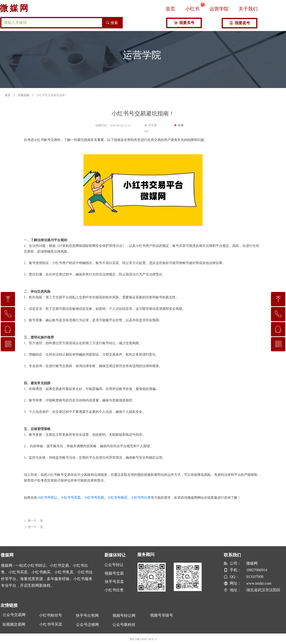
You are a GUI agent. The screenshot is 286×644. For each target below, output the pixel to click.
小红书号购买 (117, 498)
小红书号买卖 (71, 498)
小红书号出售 (141, 498)
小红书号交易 (94, 498)
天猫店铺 (23, 95)
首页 (8, 95)
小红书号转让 (47, 498)
